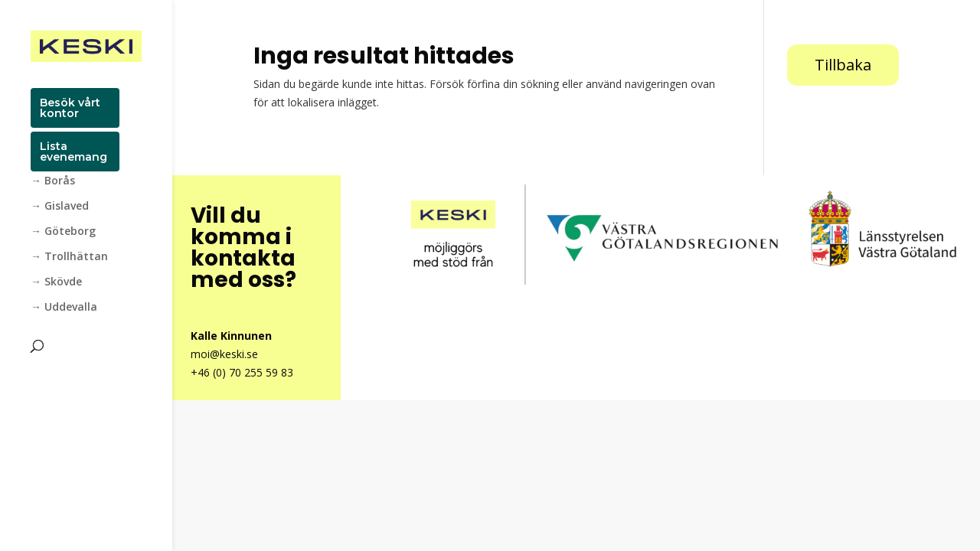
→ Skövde (56, 282)
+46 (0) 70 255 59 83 (242, 372)
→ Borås (53, 181)
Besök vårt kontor (70, 108)
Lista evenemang (73, 152)
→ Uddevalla (64, 308)
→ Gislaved (60, 207)
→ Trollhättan (69, 257)
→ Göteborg (63, 232)
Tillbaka (843, 65)
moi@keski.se (224, 354)
